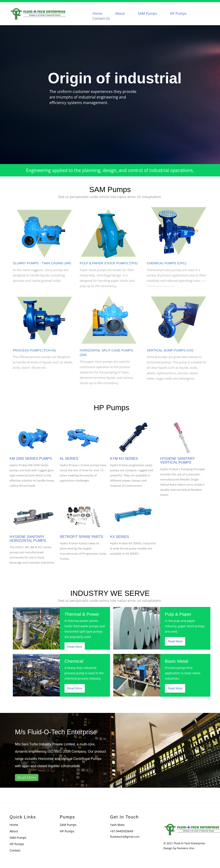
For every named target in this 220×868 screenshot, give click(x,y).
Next (214, 91)
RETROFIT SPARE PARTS (81, 537)
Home (97, 13)
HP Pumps (178, 13)
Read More (75, 647)
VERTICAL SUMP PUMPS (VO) (170, 350)
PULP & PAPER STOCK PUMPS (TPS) (109, 263)
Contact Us (101, 18)
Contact (15, 850)
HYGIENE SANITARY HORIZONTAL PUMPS (28, 539)
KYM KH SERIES (124, 459)
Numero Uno (186, 848)
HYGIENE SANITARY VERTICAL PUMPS (177, 461)
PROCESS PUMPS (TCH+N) (34, 350)
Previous (6, 91)
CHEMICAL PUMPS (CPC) (166, 263)
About (120, 13)
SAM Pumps (147, 13)
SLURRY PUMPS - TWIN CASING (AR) (42, 263)
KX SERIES (120, 537)
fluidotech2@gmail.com (125, 837)
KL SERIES (69, 459)
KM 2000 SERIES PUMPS (31, 459)
